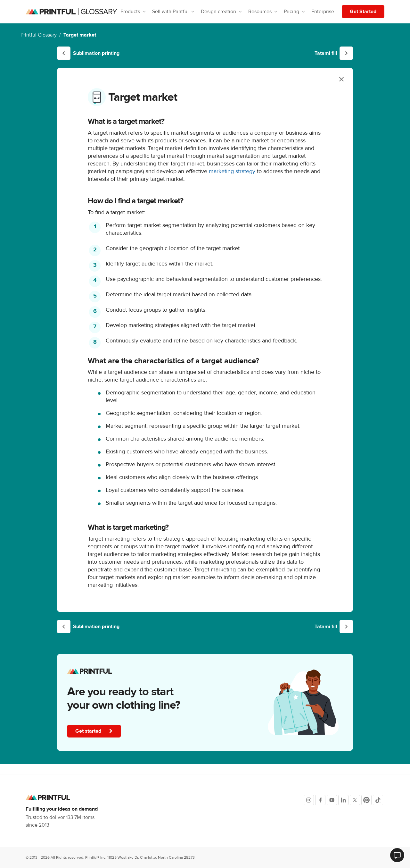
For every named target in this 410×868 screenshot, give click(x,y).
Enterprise (323, 12)
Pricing (295, 12)
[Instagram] (309, 800)
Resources (263, 12)
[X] (355, 800)
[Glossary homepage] (72, 12)
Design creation (222, 12)
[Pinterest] (366, 800)
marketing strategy (232, 171)
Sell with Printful (174, 12)
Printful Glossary (39, 35)
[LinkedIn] (343, 800)
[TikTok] (378, 800)
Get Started (363, 12)
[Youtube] (332, 800)
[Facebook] (320, 800)
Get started (95, 731)
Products (134, 12)
